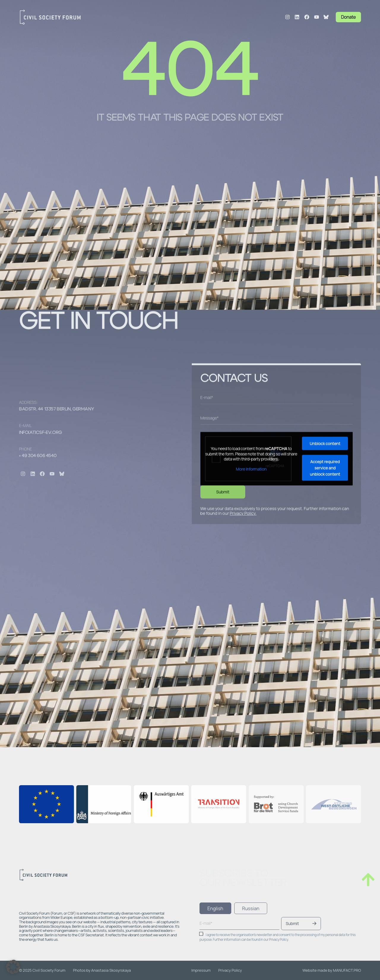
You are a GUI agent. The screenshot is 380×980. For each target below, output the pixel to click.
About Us (103, 17)
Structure (128, 17)
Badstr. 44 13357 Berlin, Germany (56, 409)
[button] (13, 967)
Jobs (222, 17)
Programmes (159, 17)
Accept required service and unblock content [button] (325, 592)
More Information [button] (251, 593)
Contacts (242, 17)
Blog (206, 17)
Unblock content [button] (325, 568)
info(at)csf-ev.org (41, 433)
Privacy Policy (243, 637)
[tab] (215, 908)
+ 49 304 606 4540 (38, 456)
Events (188, 17)
